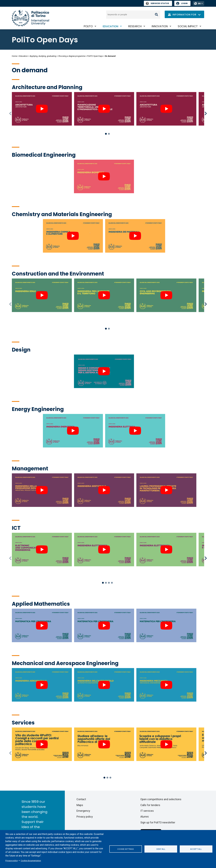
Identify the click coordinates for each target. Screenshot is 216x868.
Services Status (157, 3)
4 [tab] (112, 583)
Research (135, 26)
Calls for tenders (150, 805)
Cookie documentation (31, 861)
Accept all (196, 849)
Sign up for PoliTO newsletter (158, 822)
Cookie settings (126, 849)
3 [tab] (109, 583)
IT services (147, 811)
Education (110, 26)
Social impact (188, 26)
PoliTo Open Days (45, 40)
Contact (81, 799)
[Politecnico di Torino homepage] (30, 18)
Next (206, 113)
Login (184, 3)
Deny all (161, 849)
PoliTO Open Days (95, 56)
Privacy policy (12, 861)
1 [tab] (106, 134)
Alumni (145, 817)
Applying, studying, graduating (43, 56)
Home (14, 56)
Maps (80, 805)
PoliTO (88, 26)
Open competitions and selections (161, 799)
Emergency (83, 811)
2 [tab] (109, 134)
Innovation (160, 26)
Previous (11, 113)
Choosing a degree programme (72, 56)
